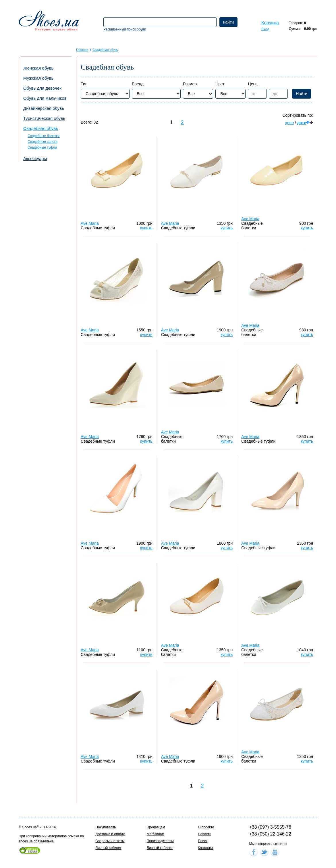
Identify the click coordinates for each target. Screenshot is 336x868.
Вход (265, 29)
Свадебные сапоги (43, 142)
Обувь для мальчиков (45, 98)
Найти (302, 94)
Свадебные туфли (42, 147)
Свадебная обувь (41, 128)
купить (146, 228)
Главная (82, 50)
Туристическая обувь (44, 118)
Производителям (160, 841)
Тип (84, 84)
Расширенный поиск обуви (125, 29)
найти (229, 22)
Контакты (205, 848)
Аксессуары (35, 159)
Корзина (270, 23)
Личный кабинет (109, 848)
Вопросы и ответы (110, 841)
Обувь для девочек (42, 88)
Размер (190, 84)
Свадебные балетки (44, 136)
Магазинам (156, 834)
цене (289, 123)
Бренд (138, 84)
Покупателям (106, 827)
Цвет (220, 84)
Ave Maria (90, 223)
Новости (204, 834)
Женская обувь (38, 68)
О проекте (206, 827)
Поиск (203, 841)
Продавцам (156, 827)
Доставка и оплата (111, 834)
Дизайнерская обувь (44, 108)
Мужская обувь (38, 78)
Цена (253, 84)
